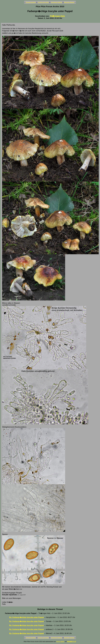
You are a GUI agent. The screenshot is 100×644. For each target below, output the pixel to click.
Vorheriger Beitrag (56, 2)
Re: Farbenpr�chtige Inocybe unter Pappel (27, 617)
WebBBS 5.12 (72, 642)
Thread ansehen (31, 2)
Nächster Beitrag (69, 2)
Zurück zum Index (43, 2)
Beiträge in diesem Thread (50, 609)
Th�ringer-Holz (57, 16)
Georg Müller (60, 642)
